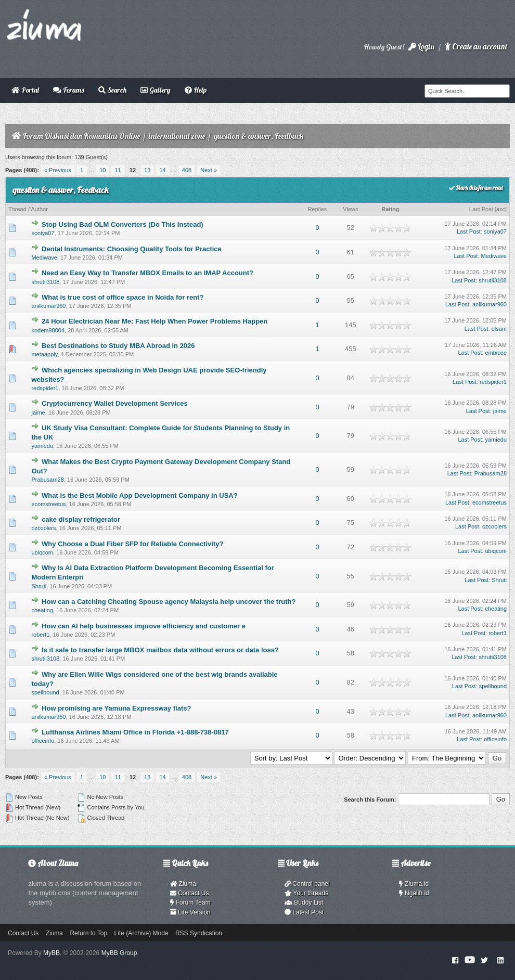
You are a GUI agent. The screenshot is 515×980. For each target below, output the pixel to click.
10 (102, 170)
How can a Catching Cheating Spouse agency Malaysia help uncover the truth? (169, 602)
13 (147, 170)
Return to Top (88, 933)
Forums (68, 90)
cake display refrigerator (81, 519)
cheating (42, 610)
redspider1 (45, 388)
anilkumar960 (48, 306)
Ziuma (183, 884)
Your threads (306, 893)
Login (421, 47)
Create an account (476, 47)
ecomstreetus (48, 504)
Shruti (39, 586)
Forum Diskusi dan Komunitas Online (81, 136)
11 (118, 170)
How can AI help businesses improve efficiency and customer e (144, 626)
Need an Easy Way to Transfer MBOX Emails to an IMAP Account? (147, 273)
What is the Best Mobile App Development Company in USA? (140, 495)
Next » (209, 170)
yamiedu (42, 446)
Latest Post (304, 912)
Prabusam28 (47, 480)
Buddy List (304, 902)
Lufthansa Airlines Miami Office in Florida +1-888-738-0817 (135, 732)
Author (39, 209)
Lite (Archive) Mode (141, 933)
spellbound (45, 692)
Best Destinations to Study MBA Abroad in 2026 (118, 346)
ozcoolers (43, 528)
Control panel (307, 884)
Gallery (155, 90)
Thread (17, 209)
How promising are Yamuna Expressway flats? (116, 708)
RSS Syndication (199, 933)
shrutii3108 (45, 282)
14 (162, 170)
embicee (496, 353)
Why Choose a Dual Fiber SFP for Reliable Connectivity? (132, 544)
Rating (390, 209)
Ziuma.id (414, 884)
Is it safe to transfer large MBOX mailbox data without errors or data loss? (160, 650)
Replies (318, 209)
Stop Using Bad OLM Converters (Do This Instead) (123, 224)
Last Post (481, 209)
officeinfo (43, 741)
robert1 (40, 635)
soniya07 (43, 233)
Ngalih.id (414, 893)
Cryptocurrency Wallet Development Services (115, 403)
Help (196, 90)
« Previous (58, 170)
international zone (177, 136)
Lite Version (190, 912)
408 (187, 170)
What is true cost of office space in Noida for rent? (123, 297)
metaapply (44, 354)
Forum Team (190, 902)
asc (501, 209)
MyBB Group (119, 953)
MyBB (51, 953)
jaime (38, 412)
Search (112, 90)
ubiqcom (42, 552)
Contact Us (190, 893)
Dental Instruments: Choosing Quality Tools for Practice (132, 249)
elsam (499, 329)
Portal (25, 90)
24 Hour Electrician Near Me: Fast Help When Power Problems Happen (154, 321)
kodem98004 (48, 330)
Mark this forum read (476, 188)
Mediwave (44, 257)
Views (350, 209)
